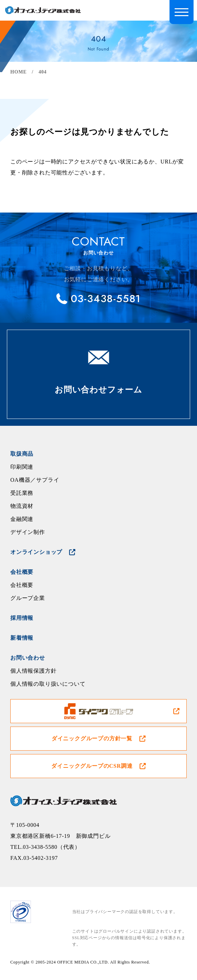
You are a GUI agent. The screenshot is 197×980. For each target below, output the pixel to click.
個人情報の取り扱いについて (48, 684)
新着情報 (22, 638)
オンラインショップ (36, 552)
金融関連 (22, 519)
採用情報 (22, 618)
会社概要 (22, 572)
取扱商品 (22, 454)
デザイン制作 (28, 532)
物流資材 (22, 506)
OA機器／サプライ (35, 480)
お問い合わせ (28, 658)
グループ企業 (28, 598)
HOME (19, 72)
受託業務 (22, 493)
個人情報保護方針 (33, 671)
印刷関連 (22, 467)
